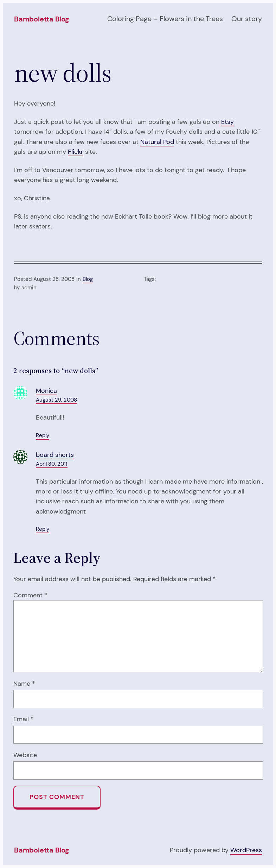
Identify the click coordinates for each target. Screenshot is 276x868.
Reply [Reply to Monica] (43, 435)
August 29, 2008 (56, 400)
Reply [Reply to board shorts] (43, 529)
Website (25, 755)
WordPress (246, 850)
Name (24, 684)
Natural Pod (157, 142)
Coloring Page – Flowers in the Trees (165, 19)
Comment (30, 595)
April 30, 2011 (52, 464)
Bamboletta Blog (41, 19)
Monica (46, 391)
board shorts (55, 455)
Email (24, 719)
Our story (247, 19)
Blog (88, 279)
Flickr (76, 152)
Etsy (227, 122)
